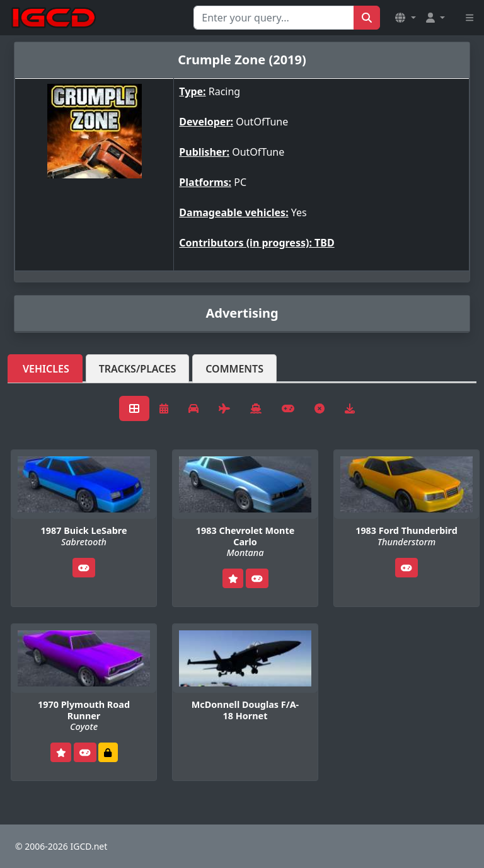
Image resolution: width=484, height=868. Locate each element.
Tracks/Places (138, 369)
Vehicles (46, 369)
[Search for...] (274, 18)
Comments (234, 369)
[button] (405, 18)
